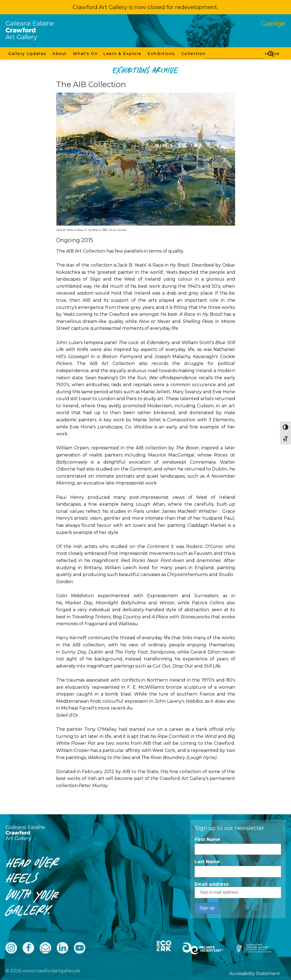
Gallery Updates (28, 54)
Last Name (207, 862)
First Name (207, 839)
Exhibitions (162, 54)
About (60, 54)
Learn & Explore (123, 54)
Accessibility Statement (255, 974)
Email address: (238, 890)
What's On (85, 54)
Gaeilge (273, 23)
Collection (194, 54)
